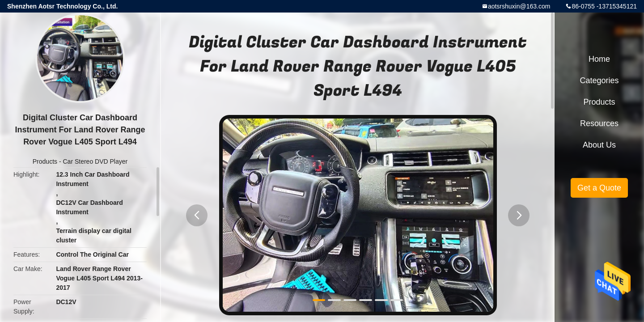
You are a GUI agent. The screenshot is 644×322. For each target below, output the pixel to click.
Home (599, 59)
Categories (599, 80)
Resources (599, 123)
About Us (599, 145)
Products (45, 161)
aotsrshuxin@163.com (519, 6)
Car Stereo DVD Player (95, 161)
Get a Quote (599, 188)
